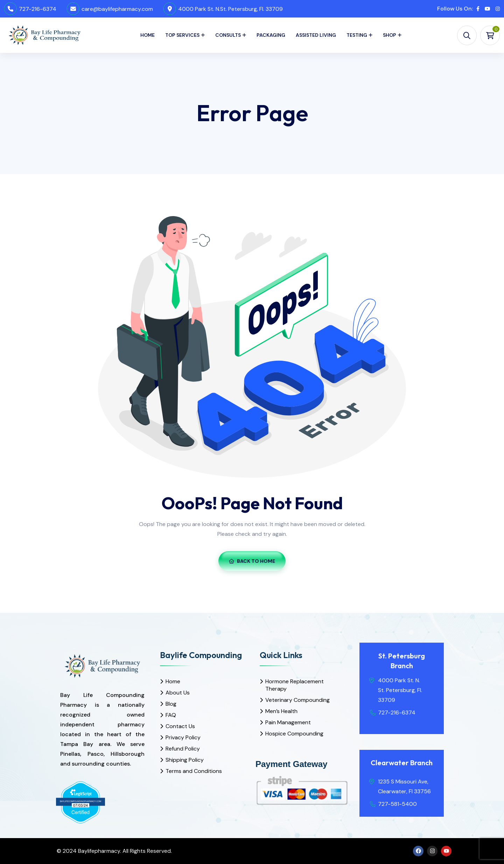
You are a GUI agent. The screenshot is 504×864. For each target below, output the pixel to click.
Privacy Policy (183, 737)
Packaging (271, 35)
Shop (390, 35)
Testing (357, 35)
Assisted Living (316, 35)
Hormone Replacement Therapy (295, 685)
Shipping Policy (185, 760)
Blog (171, 704)
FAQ (171, 715)
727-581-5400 (397, 804)
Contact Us (180, 726)
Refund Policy (183, 749)
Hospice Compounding (294, 734)
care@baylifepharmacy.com (117, 9)
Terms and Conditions (194, 771)
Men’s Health (281, 711)
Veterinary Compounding (297, 700)
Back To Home (252, 561)
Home (148, 35)
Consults (228, 35)
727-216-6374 (38, 9)
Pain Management (288, 722)
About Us (178, 693)
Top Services (182, 35)
